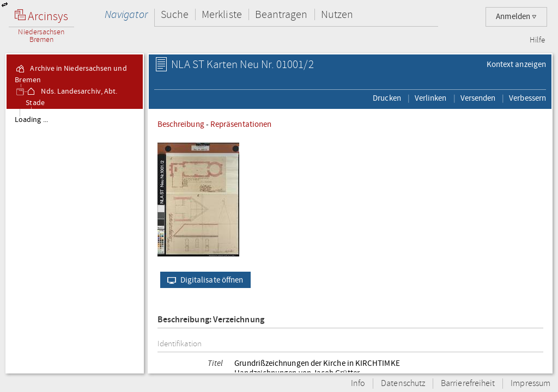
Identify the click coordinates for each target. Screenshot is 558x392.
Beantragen (281, 14)
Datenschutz (403, 384)
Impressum (530, 384)
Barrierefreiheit (468, 384)
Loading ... (31, 120)
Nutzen (337, 14)
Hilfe (537, 40)
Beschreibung (181, 124)
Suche (175, 14)
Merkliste (222, 14)
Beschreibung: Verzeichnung (211, 320)
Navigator (126, 14)
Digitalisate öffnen (203, 280)
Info (358, 384)
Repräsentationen (241, 124)
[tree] (75, 241)
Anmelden (516, 17)
